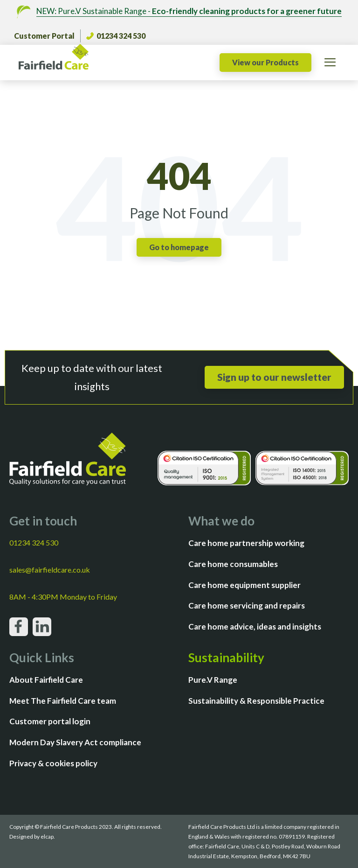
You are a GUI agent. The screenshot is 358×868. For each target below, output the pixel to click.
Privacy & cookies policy (53, 763)
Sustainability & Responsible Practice (256, 701)
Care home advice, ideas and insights (255, 626)
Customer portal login (50, 721)
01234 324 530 (116, 36)
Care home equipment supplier (244, 585)
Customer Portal (44, 36)
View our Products (265, 62)
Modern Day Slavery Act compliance (75, 742)
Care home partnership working (246, 543)
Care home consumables (233, 564)
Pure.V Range (213, 680)
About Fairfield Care (46, 680)
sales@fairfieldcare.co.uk (50, 570)
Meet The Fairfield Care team (63, 701)
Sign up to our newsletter (274, 377)
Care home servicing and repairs (247, 605)
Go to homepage (179, 247)
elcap (47, 836)
